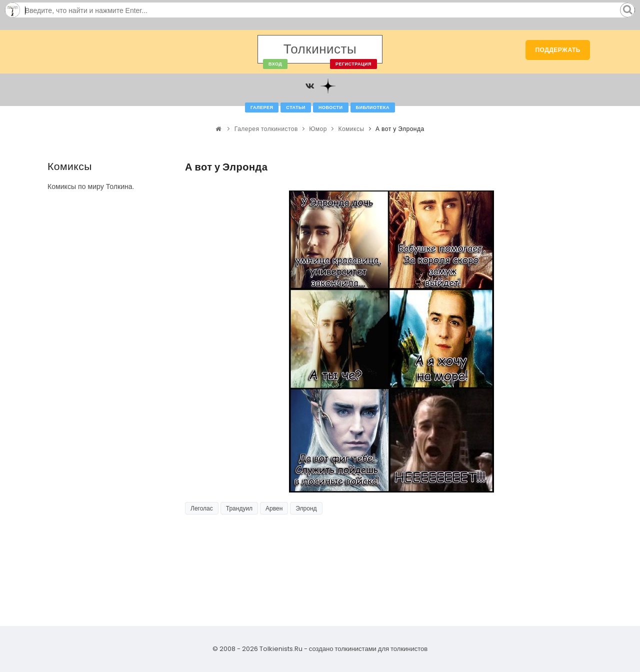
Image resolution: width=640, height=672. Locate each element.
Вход (275, 64)
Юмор (318, 129)
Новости (331, 107)
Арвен (274, 508)
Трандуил (239, 508)
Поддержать (558, 50)
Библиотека (373, 107)
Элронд (306, 508)
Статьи (296, 107)
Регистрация (353, 64)
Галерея (262, 107)
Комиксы (351, 129)
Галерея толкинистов (266, 129)
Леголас (202, 508)
